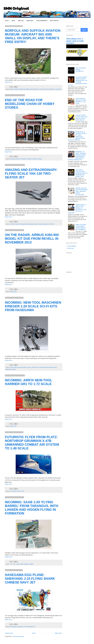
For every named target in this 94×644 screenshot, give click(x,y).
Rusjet (40, 224)
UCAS (18, 491)
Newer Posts (9, 633)
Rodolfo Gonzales (37, 159)
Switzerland (46, 224)
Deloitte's (18, 159)
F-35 (25, 627)
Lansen (18, 564)
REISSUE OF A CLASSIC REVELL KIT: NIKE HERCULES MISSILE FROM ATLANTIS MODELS (77, 136)
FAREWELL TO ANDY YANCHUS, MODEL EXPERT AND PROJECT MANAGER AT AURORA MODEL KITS (77, 156)
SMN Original (16, 8)
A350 (11, 292)
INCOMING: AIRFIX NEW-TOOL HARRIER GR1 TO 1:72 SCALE (29, 382)
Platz (14, 491)
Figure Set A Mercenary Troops (22, 367)
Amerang (12, 159)
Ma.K (55, 367)
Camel (12, 367)
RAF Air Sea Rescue (50, 89)
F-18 (11, 491)
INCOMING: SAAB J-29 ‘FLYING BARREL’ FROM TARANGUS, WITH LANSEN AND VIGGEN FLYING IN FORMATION (32, 508)
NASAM (16, 89)
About (13, 21)
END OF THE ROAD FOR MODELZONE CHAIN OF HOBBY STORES (30, 104)
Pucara (41, 89)
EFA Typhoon (13, 627)
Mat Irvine (71, 248)
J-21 (11, 564)
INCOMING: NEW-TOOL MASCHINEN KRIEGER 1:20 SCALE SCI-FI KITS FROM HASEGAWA (33, 306)
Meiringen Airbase (33, 224)
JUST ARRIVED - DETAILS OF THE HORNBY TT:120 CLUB (81, 101)
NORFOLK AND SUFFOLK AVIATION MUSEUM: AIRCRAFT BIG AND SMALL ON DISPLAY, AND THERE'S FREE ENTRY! (33, 36)
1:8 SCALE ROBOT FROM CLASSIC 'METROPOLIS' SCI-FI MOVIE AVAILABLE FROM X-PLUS (78, 81)
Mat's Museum (54, 21)
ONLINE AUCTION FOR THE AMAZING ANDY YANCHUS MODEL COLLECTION (82, 191)
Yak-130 (52, 224)
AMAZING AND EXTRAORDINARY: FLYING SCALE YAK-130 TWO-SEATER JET (31, 174)
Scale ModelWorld (42, 21)
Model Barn (30, 21)
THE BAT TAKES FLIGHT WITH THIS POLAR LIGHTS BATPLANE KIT (81, 118)
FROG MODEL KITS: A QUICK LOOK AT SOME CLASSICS (75, 41)
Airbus (15, 292)
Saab (22, 564)
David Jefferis (72, 246)
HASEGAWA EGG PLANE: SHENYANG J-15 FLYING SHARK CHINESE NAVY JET (30, 579)
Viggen (32, 564)
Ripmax (30, 159)
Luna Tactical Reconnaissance (45, 367)
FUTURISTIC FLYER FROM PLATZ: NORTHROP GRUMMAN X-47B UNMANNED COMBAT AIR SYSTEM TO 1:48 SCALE (32, 443)
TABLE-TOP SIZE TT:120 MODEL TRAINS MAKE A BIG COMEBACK (81, 227)
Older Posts (58, 633)
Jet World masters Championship (19, 224)
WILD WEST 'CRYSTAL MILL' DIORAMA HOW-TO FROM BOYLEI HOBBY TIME (81, 173)
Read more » (9, 82)
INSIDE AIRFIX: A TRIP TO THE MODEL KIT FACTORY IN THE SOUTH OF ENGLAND (77, 209)
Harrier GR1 (13, 426)
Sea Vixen (58, 89)
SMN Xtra (21, 21)
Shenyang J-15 (31, 627)
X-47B (22, 491)
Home (7, 21)
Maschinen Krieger (11, 369)
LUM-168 (34, 367)
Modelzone (24, 159)
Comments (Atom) (19, 636)
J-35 (14, 564)
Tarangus (26, 564)
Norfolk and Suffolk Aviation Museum (29, 89)
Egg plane (20, 627)
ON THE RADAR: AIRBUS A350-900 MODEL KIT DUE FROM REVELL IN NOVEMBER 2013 (32, 239)
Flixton (12, 89)
